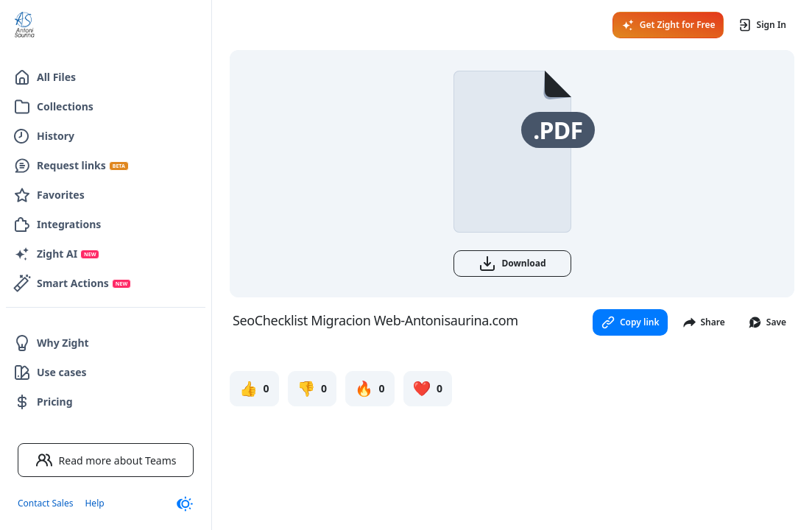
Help (94, 503)
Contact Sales (45, 503)
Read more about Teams (106, 460)
